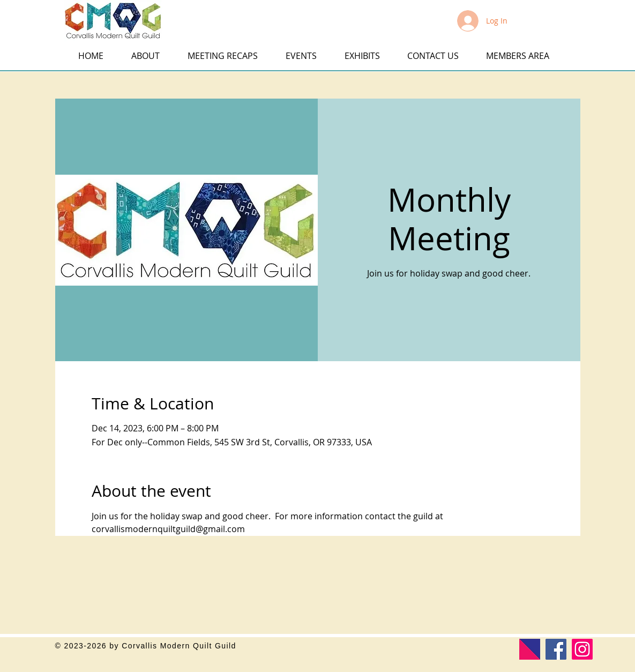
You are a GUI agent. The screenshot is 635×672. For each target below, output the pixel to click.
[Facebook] (556, 649)
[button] (17, 15)
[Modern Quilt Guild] (530, 649)
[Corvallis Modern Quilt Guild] (582, 649)
